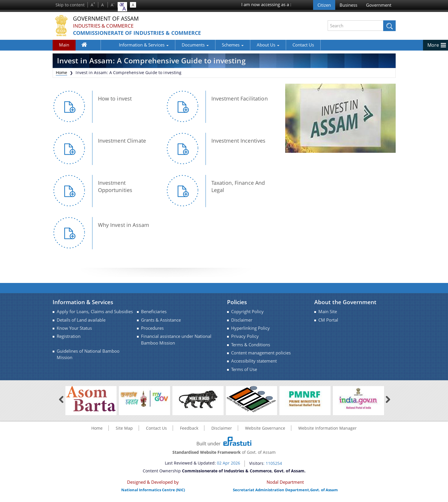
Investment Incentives (239, 141)
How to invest (115, 98)
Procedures (152, 328)
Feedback (189, 428)
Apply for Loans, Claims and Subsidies (95, 312)
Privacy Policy (245, 336)
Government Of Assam (111, 19)
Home (88, 46)
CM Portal (328, 320)
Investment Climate (122, 141)
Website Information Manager (327, 428)
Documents (177, 45)
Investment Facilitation (240, 98)
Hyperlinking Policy (250, 328)
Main (64, 45)
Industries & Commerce (105, 26)
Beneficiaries (154, 312)
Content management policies (261, 353)
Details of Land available (81, 320)
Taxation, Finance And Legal (238, 186)
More (433, 45)
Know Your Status (74, 328)
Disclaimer (242, 320)
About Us (249, 45)
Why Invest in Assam (124, 225)
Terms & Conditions (251, 345)
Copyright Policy (247, 312)
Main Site (328, 312)
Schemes (214, 45)
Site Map (124, 428)
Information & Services (125, 45)
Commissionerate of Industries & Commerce (144, 33)
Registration (69, 336)
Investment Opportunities (115, 186)
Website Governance (265, 428)
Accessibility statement (254, 361)
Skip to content (70, 5)
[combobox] (122, 7)
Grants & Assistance (161, 320)
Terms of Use (244, 369)
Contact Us (285, 45)
